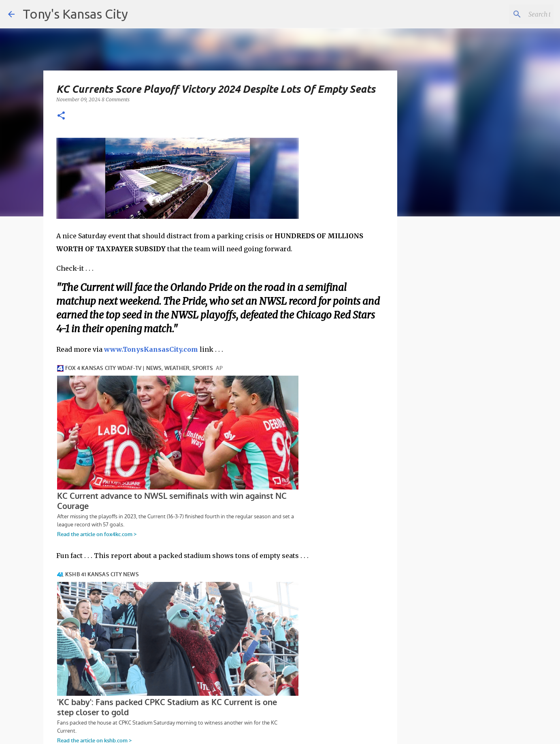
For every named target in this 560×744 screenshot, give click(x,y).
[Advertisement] (463, 363)
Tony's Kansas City (75, 14)
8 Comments (116, 99)
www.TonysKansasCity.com (151, 349)
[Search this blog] (511, 14)
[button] (61, 116)
